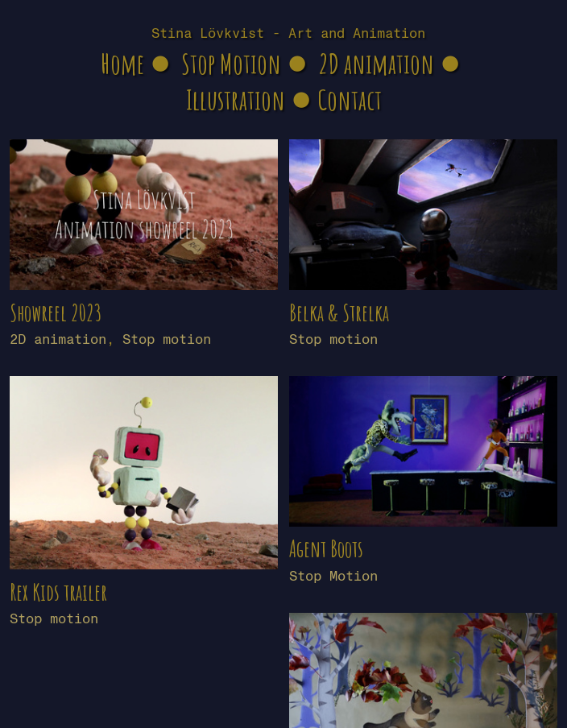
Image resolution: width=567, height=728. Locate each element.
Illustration (236, 99)
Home (122, 63)
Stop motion (167, 339)
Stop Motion (231, 63)
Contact (350, 99)
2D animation (376, 63)
